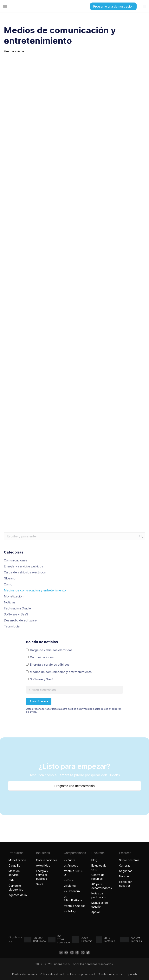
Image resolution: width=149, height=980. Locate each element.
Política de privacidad (81, 974)
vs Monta (70, 886)
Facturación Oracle (17, 608)
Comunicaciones (16, 560)
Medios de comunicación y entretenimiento (35, 590)
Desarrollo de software (20, 620)
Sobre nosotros (129, 860)
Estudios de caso (99, 867)
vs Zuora (69, 860)
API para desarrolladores (102, 886)
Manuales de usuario (100, 905)
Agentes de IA (18, 895)
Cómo (8, 584)
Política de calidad (52, 974)
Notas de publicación (99, 895)
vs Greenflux (72, 891)
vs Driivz (69, 880)
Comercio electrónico (16, 888)
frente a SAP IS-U (74, 873)
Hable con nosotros (126, 884)
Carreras (125, 865)
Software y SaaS (16, 614)
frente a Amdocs (74, 906)
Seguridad (126, 871)
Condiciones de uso (111, 974)
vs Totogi (70, 911)
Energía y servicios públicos (23, 566)
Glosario (10, 578)
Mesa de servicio (14, 873)
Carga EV (14, 865)
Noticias (10, 602)
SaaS (39, 884)
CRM (12, 880)
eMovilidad (43, 865)
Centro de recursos (98, 877)
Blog (94, 860)
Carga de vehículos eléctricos (25, 572)
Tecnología (12, 626)
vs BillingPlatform (73, 898)
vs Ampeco (71, 865)
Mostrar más (14, 51)
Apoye (96, 912)
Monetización (14, 596)
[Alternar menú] (5, 6)
